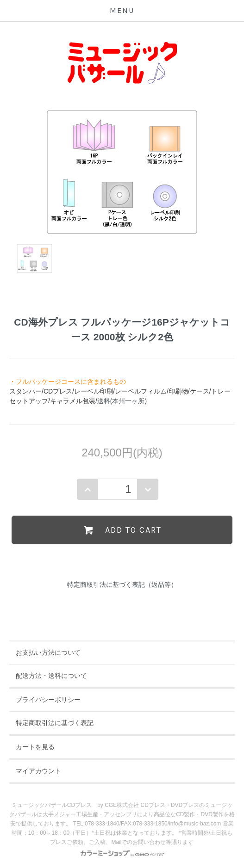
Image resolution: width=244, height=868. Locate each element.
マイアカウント (38, 771)
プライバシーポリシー (48, 700)
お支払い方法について (48, 653)
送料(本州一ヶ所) (122, 401)
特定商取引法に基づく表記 (55, 723)
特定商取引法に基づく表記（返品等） (122, 585)
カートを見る (35, 747)
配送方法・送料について (51, 676)
